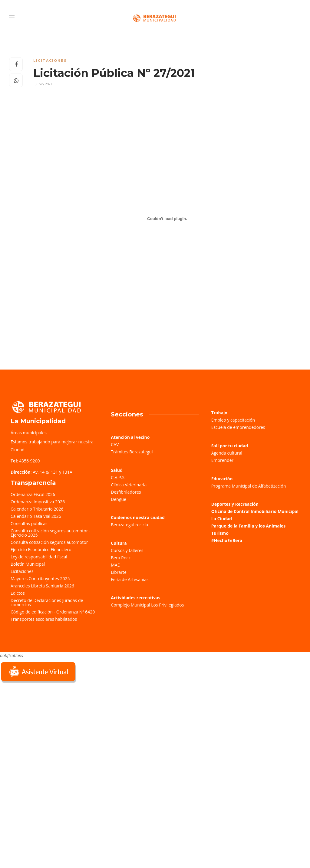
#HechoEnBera (227, 540)
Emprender (223, 460)
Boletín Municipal (28, 564)
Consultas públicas (29, 523)
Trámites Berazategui (132, 452)
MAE (115, 565)
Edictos (18, 593)
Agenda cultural (227, 453)
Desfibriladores (126, 492)
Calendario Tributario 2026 (37, 509)
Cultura (119, 543)
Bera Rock (121, 558)
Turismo (220, 533)
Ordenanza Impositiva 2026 (38, 502)
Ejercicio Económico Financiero (41, 549)
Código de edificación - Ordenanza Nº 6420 (53, 612)
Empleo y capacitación (233, 420)
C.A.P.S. (118, 477)
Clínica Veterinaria (129, 485)
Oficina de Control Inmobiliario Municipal (255, 511)
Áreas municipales (29, 433)
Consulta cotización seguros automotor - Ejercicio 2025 (51, 533)
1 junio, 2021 (43, 84)
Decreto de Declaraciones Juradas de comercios (47, 602)
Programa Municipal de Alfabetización (249, 486)
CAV (115, 444)
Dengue (119, 499)
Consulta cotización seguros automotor (49, 542)
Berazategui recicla (129, 525)
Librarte (119, 572)
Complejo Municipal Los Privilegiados (147, 605)
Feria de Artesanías (130, 579)
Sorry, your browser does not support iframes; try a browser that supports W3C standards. (45, 727)
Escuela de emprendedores (238, 427)
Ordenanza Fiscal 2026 (33, 494)
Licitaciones (50, 61)
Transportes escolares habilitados (44, 619)
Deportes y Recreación (235, 504)
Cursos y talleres (127, 550)
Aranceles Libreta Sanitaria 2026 (42, 586)
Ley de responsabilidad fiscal (39, 557)
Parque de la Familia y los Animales (248, 526)
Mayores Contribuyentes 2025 (40, 579)
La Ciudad (222, 519)
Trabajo (219, 413)
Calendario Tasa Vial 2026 (36, 516)
